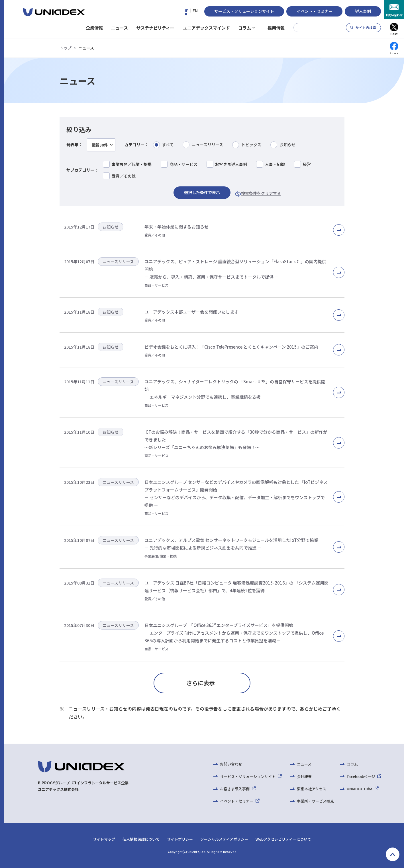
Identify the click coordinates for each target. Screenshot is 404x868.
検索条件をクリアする (261, 193)
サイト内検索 (366, 27)
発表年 (72, 145)
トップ (66, 48)
